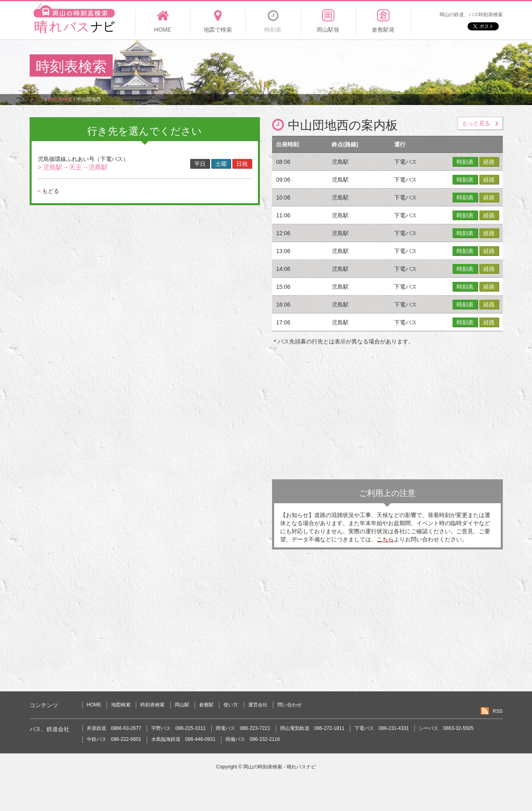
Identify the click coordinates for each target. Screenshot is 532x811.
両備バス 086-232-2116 (253, 739)
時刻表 (465, 162)
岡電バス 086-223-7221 (243, 728)
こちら (385, 539)
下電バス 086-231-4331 (382, 728)
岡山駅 (182, 705)
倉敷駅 (206, 705)
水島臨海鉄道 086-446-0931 (183, 739)
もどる (48, 191)
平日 (200, 164)
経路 (489, 162)
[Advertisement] (355, 67)
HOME (94, 705)
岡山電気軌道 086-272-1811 (312, 728)
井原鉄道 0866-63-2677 (114, 728)
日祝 (242, 164)
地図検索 (121, 705)
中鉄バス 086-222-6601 (114, 739)
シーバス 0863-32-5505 (446, 728)
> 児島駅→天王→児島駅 (73, 167)
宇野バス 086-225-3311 (179, 728)
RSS (498, 711)
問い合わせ (290, 705)
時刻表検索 (152, 705)
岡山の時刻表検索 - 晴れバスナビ (280, 767)
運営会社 (258, 705)
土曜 (221, 164)
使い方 (231, 705)
